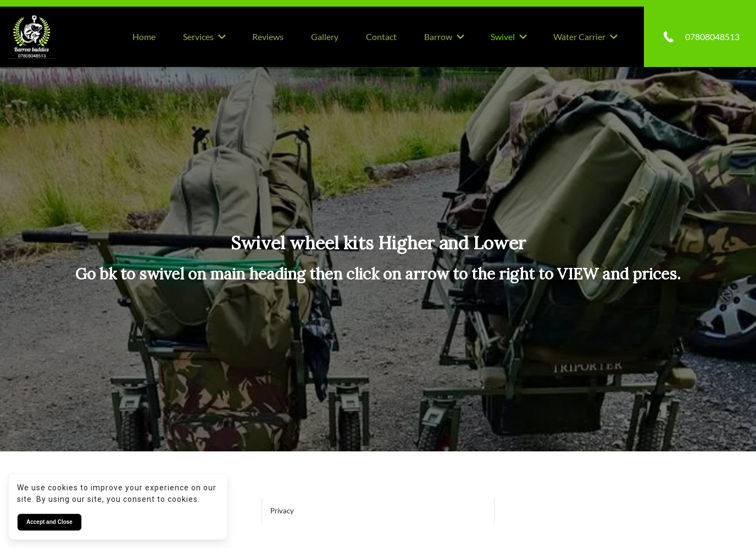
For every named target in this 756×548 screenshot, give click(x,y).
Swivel (503, 37)
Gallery (325, 37)
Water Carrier (579, 37)
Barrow (438, 37)
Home (144, 37)
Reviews (268, 37)
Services (198, 37)
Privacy (282, 511)
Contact (381, 37)
